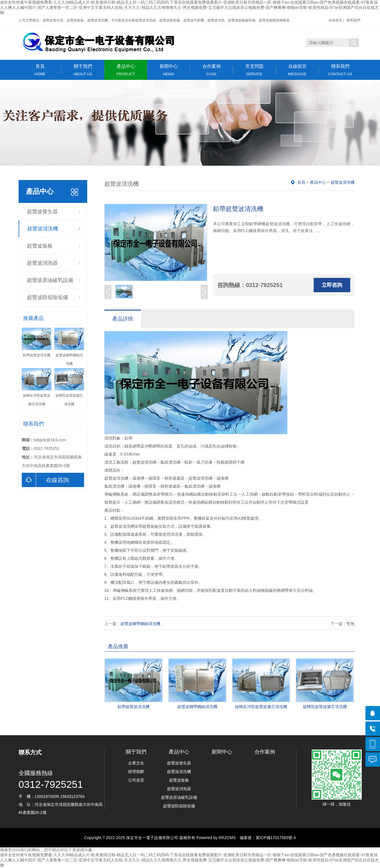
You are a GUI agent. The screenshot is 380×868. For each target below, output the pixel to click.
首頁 (40, 70)
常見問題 (254, 70)
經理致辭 (136, 772)
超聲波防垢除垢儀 (47, 297)
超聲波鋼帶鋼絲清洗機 (140, 624)
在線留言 (335, 20)
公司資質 (136, 780)
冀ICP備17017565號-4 (276, 838)
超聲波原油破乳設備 (50, 280)
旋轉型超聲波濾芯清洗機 (325, 707)
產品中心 (126, 70)
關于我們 (83, 70)
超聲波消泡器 (42, 263)
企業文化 (136, 763)
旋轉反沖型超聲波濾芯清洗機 (261, 707)
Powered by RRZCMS (216, 838)
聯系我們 (353, 20)
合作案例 (212, 70)
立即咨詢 (332, 285)
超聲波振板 (40, 246)
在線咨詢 (45, 480)
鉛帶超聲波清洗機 (134, 707)
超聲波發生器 (42, 211)
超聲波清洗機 (43, 229)
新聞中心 (169, 70)
